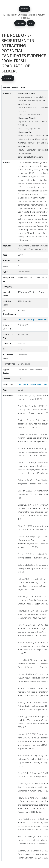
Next (31, 23)
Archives (24, 9)
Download (8, 78)
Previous (20, 23)
